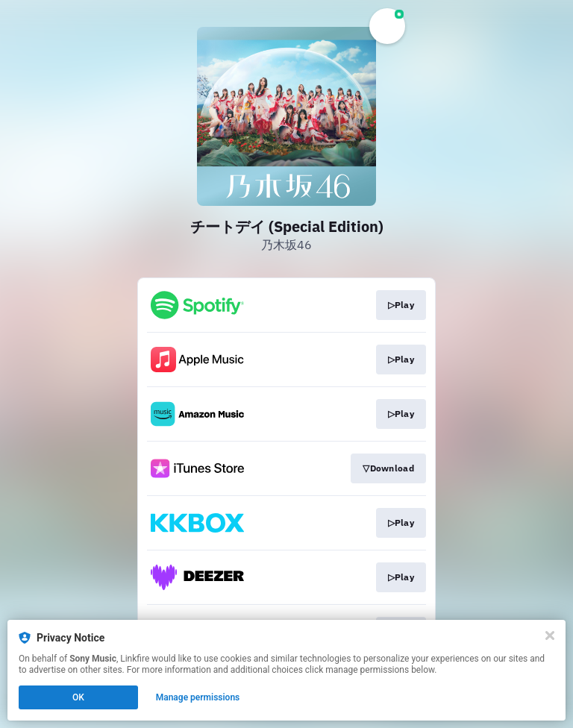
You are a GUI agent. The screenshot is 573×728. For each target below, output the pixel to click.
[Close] (550, 636)
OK (78, 697)
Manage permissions (198, 697)
